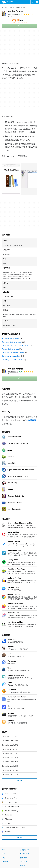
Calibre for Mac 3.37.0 (10, 745)
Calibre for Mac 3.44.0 (10, 737)
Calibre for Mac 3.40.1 (10, 741)
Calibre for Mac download (11, 356)
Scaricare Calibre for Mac (11, 338)
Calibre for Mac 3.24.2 (10, 770)
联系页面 (32, 420)
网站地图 (5, 862)
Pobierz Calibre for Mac (10, 349)
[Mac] (6, 8)
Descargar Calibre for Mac (11, 342)
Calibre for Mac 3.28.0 (10, 753)
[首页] (2, 7)
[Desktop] (12, 8)
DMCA (23, 866)
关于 (3, 850)
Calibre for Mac (16, 11)
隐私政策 (24, 858)
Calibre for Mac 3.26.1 (10, 762)
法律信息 (24, 862)
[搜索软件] (33, 2)
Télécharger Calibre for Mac (12, 360)
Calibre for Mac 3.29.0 (10, 749)
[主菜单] (37, 2)
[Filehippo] (7, 2)
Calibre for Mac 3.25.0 (10, 766)
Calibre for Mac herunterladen (13, 353)
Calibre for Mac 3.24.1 (10, 774)
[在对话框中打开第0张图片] (11, 179)
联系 (3, 854)
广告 (3, 858)
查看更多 (19, 780)
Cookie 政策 (25, 854)
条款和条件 (24, 850)
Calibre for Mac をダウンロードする (15, 346)
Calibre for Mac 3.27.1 (10, 758)
